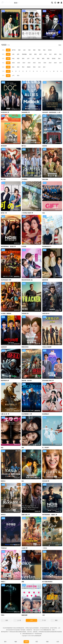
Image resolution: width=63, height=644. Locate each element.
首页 (7, 620)
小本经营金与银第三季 (27, 213)
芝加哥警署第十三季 (27, 414)
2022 (34, 63)
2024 (24, 63)
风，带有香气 (46, 448)
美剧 (44, 50)
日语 (39, 67)
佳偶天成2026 (46, 314)
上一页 (19, 620)
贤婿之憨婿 (45, 179)
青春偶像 (24, 54)
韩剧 (39, 50)
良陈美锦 (45, 146)
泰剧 (34, 50)
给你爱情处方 (46, 414)
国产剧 (14, 50)
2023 (29, 63)
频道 (16, 3)
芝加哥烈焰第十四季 (6, 280)
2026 (13, 63)
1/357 (31, 620)
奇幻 (50, 54)
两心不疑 (3, 179)
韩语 (34, 67)
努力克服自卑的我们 (47, 582)
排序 (3, 76)
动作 (45, 54)
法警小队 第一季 (5, 414)
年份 (3, 63)
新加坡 (54, 59)
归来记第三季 (46, 481)
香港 (23, 59)
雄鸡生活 (3, 515)
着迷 (23, 448)
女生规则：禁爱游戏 (6, 314)
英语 (18, 67)
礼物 (43, 213)
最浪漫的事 (4, 146)
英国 (48, 59)
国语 (13, 67)
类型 (3, 50)
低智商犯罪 (4, 347)
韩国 (18, 59)
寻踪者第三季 (25, 314)
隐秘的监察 (24, 615)
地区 (3, 59)
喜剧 (30, 54)
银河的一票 (4, 213)
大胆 (43, 615)
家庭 (35, 54)
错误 (2, 448)
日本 (33, 59)
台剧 (24, 50)
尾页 (56, 620)
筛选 (9, 45)
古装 (13, 54)
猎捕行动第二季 (26, 515)
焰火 (23, 481)
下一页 (44, 620)
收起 (60, 45)
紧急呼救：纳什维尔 (27, 381)
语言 (3, 67)
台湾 (28, 59)
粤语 (23, 67)
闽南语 (29, 67)
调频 (23, 582)
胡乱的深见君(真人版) (27, 280)
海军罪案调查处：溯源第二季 (50, 515)
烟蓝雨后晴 (45, 280)
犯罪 (40, 54)
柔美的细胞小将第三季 (48, 381)
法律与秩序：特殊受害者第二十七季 (51, 112)
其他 (59, 59)
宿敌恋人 (3, 582)
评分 (18, 76)
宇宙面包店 (4, 548)
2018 (55, 63)
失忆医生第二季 (5, 112)
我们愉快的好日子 (47, 246)
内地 (13, 59)
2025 (19, 63)
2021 (40, 63)
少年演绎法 (24, 179)
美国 (38, 59)
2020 (45, 63)
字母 (3, 71)
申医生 (3, 615)
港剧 (19, 50)
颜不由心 (24, 146)
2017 (61, 63)
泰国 (43, 59)
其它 (44, 67)
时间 (8, 76)
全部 (8, 50)
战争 (18, 54)
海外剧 (50, 50)
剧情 (3, 54)
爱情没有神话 (25, 347)
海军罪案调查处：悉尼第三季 (8, 246)
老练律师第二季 (26, 112)
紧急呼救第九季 (5, 381)
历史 (60, 54)
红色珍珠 (24, 246)
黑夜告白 (3, 481)
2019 (50, 63)
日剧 (29, 50)
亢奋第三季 (24, 548)
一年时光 (45, 548)
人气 (13, 76)
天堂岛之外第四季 (47, 347)
